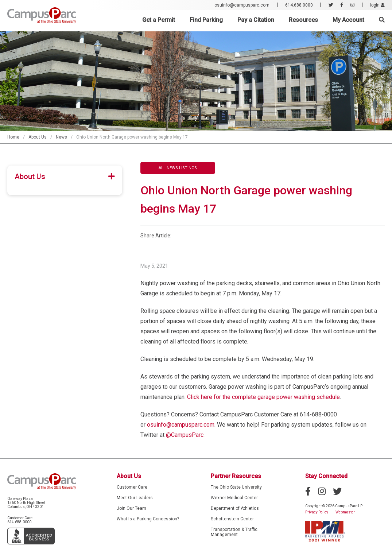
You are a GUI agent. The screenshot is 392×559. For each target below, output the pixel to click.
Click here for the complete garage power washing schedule (263, 397)
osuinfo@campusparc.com (242, 5)
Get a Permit (159, 20)
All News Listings (178, 168)
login (377, 5)
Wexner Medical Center (234, 498)
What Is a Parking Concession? (148, 519)
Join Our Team (131, 508)
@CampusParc (185, 435)
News (61, 137)
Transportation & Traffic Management (234, 532)
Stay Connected (326, 476)
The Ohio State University (236, 487)
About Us (38, 137)
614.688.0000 (299, 5)
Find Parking (206, 20)
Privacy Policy (317, 512)
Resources (303, 20)
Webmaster (345, 512)
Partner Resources (236, 476)
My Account (348, 20)
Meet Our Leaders (135, 498)
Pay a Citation (256, 20)
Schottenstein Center (232, 519)
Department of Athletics (235, 508)
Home (13, 137)
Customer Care (132, 487)
